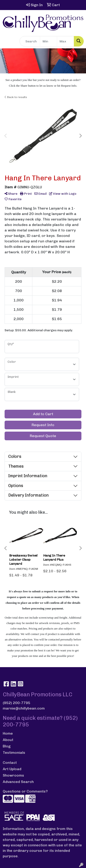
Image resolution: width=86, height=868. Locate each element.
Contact (10, 763)
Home (8, 733)
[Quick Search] (30, 41)
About (8, 740)
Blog (7, 746)
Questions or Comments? (25, 791)
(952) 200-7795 (17, 703)
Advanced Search (18, 782)
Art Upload (12, 769)
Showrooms (13, 775)
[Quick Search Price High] (65, 41)
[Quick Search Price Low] (49, 41)
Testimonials (14, 753)
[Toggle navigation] (7, 41)
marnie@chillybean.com (24, 708)
